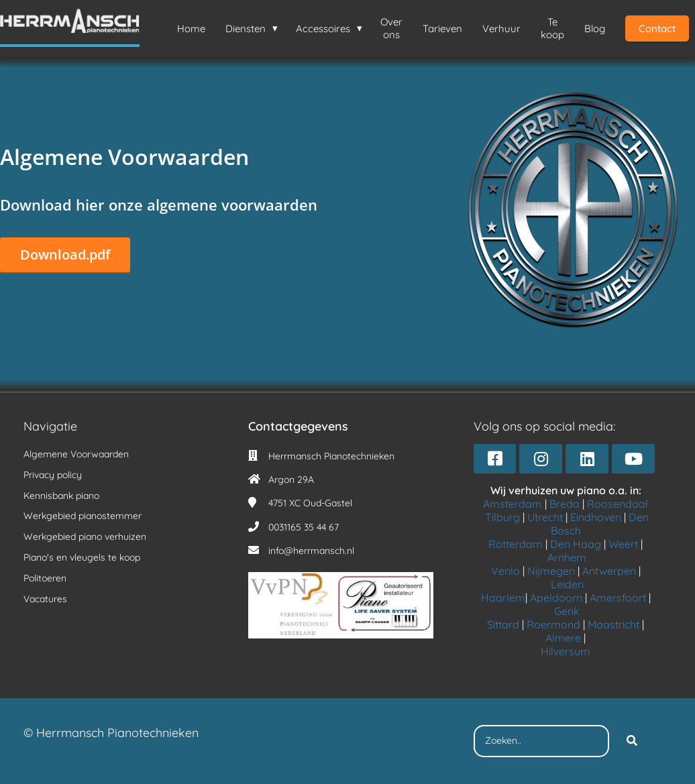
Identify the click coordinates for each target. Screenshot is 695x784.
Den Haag (576, 544)
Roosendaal (618, 504)
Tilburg (502, 517)
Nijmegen (551, 571)
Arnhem (567, 557)
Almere (563, 638)
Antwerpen (609, 571)
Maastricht (613, 624)
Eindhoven (596, 517)
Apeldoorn (556, 598)
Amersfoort (618, 598)
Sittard (503, 624)
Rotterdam (516, 544)
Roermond (553, 624)
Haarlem (503, 598)
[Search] (632, 741)
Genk (567, 611)
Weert (623, 544)
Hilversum (566, 651)
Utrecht (545, 517)
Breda (565, 504)
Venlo (505, 571)
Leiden (567, 584)
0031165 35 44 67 (304, 527)
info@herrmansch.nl (311, 551)
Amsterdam (513, 504)
